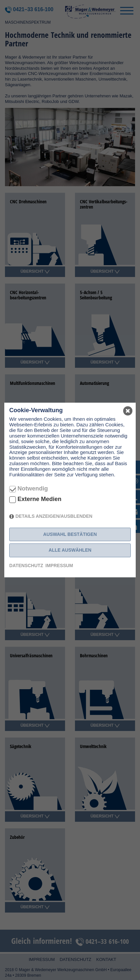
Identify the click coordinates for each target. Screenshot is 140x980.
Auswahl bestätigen (70, 534)
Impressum (59, 565)
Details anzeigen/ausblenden (54, 516)
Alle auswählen (70, 550)
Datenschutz (26, 565)
